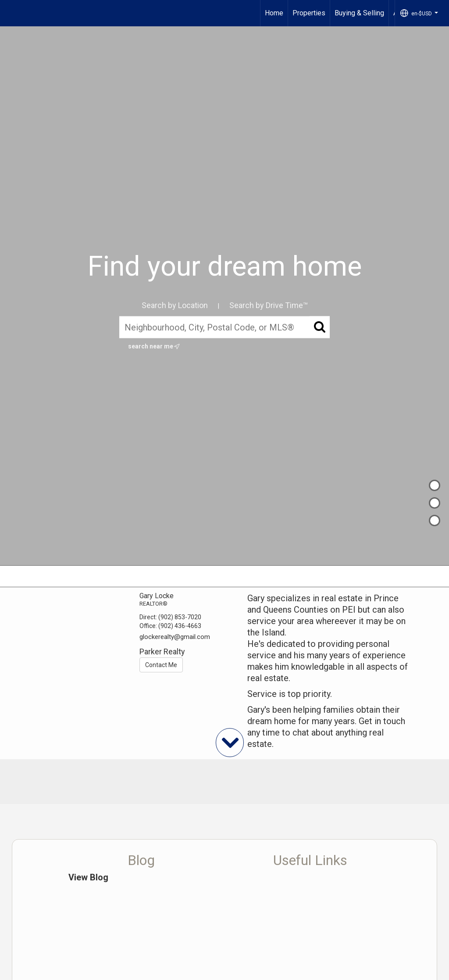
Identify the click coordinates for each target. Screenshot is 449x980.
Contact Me (161, 665)
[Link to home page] (11, 13)
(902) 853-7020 (180, 617)
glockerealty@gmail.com (175, 637)
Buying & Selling (359, 13)
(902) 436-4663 (180, 626)
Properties (309, 13)
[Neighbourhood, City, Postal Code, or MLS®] (224, 327)
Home (274, 13)
